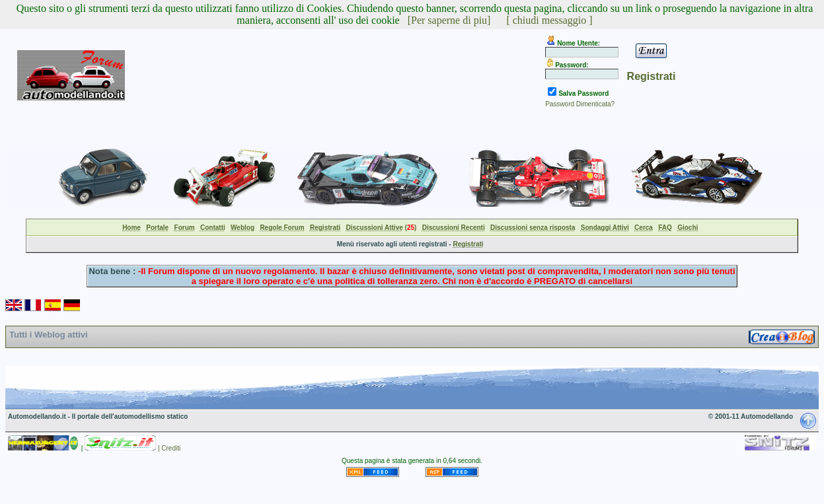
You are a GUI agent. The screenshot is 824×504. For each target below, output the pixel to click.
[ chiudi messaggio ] (549, 20)
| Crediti (169, 448)
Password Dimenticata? (580, 104)
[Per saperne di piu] (449, 20)
